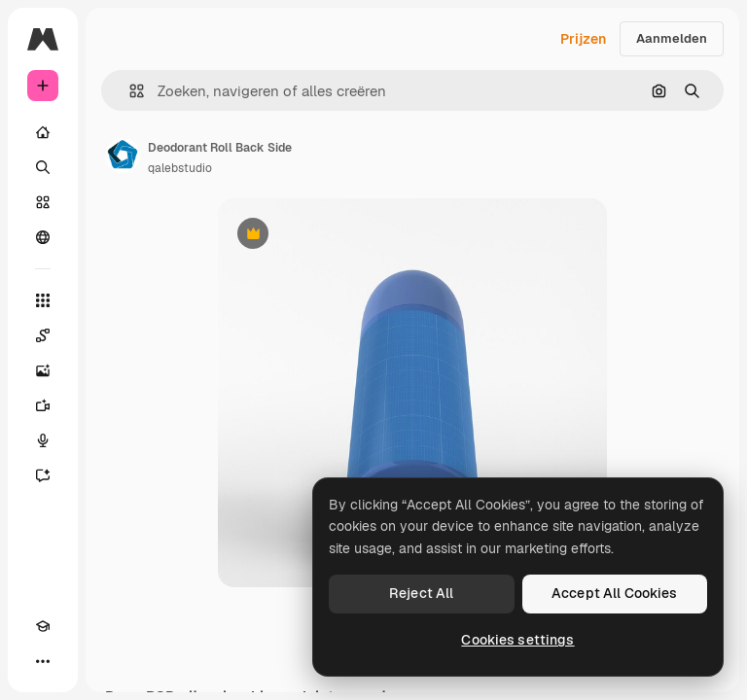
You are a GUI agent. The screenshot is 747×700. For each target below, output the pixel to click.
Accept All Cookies (615, 593)
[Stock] (43, 202)
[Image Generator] (43, 370)
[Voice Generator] (43, 440)
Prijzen (583, 39)
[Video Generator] (43, 405)
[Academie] (43, 626)
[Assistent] (43, 475)
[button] (129, 91)
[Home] (43, 132)
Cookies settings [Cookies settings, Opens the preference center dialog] (517, 640)
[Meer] (43, 661)
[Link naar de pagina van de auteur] (123, 156)
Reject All (421, 593)
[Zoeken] (43, 167)
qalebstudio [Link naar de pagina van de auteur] (180, 168)
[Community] (43, 237)
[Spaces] (43, 335)
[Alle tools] (43, 300)
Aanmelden (672, 38)
